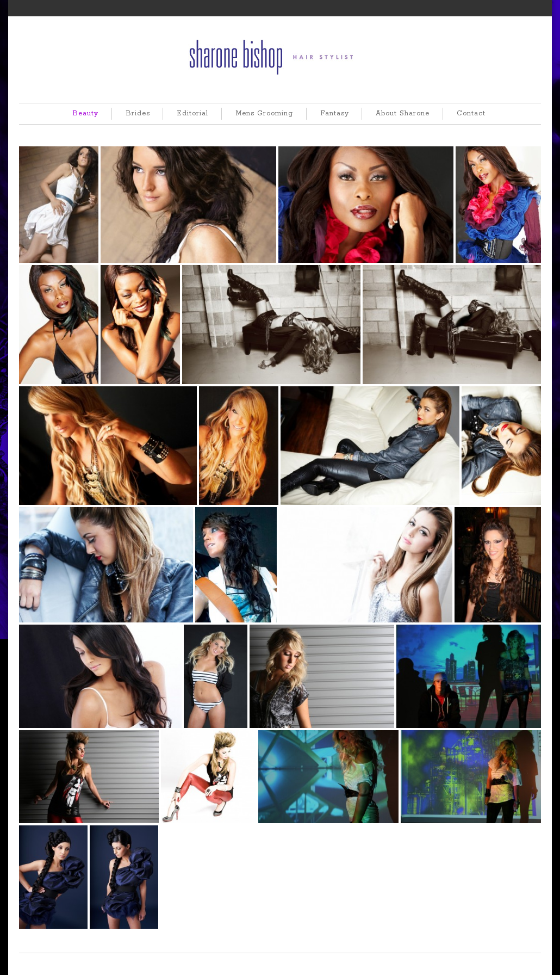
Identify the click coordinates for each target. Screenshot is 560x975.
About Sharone (403, 113)
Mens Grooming (264, 113)
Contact (471, 113)
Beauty (85, 113)
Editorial (192, 113)
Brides (138, 113)
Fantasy (335, 113)
